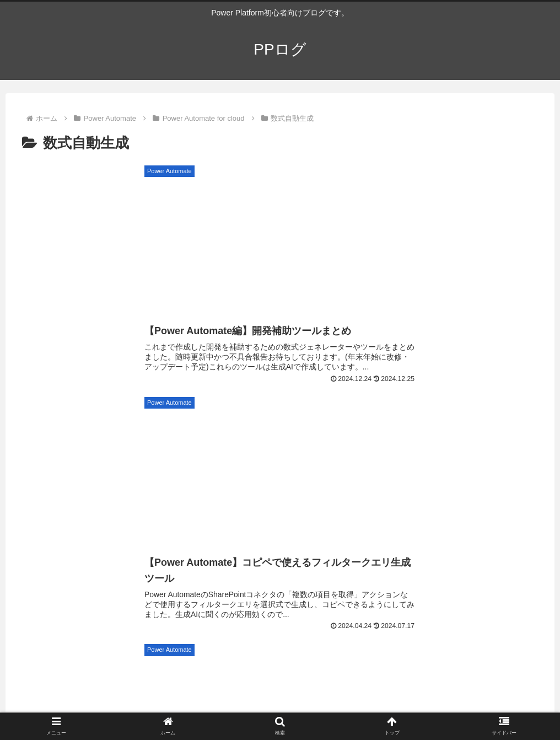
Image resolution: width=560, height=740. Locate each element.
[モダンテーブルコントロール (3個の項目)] (60, 512)
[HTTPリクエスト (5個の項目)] (157, 457)
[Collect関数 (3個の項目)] (280, 530)
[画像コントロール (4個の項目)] (171, 494)
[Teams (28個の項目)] (94, 401)
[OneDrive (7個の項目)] (344, 419)
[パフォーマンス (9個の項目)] (88, 419)
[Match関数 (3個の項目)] (525, 530)
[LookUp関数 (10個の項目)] (525, 401)
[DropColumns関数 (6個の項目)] (338, 438)
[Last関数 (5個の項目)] (294, 457)
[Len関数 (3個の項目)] (304, 512)
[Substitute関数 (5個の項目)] (231, 457)
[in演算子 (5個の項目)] (30, 475)
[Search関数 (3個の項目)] (36, 530)
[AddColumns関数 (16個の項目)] (229, 401)
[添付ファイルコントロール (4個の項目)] (61, 494)
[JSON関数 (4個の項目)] (94, 475)
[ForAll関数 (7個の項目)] (225, 419)
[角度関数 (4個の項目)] (447, 494)
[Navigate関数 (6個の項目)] (180, 438)
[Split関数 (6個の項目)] (29, 438)
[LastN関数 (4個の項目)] (342, 475)
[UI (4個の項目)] (148, 475)
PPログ (106, 574)
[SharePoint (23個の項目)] (154, 401)
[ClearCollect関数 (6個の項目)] (256, 438)
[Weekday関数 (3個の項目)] (451, 530)
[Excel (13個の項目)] (465, 401)
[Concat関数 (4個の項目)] (521, 494)
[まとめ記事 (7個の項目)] (285, 419)
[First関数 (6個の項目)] (533, 419)
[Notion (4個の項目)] (467, 475)
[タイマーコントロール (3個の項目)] (124, 530)
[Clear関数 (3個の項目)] (211, 530)
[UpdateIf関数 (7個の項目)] (473, 419)
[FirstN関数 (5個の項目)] (349, 457)
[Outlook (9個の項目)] (25, 419)
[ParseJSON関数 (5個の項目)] (522, 457)
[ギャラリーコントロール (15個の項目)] (325, 401)
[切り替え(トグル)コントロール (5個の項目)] (59, 457)
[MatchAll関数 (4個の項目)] (271, 475)
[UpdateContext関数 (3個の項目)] (364, 530)
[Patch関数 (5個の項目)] (529, 438)
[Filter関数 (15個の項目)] (409, 401)
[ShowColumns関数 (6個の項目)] (101, 438)
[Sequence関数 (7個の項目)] (161, 419)
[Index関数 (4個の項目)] (407, 475)
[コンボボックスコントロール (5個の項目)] (440, 438)
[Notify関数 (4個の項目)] (201, 475)
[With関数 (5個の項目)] (457, 457)
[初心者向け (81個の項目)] (34, 401)
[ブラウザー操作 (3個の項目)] (234, 512)
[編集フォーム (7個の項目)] (406, 419)
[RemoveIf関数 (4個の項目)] (370, 494)
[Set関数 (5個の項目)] (404, 457)
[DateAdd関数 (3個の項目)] (370, 512)
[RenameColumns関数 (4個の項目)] (273, 494)
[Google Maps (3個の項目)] (157, 512)
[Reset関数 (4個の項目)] (527, 475)
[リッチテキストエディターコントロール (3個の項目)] (483, 512)
